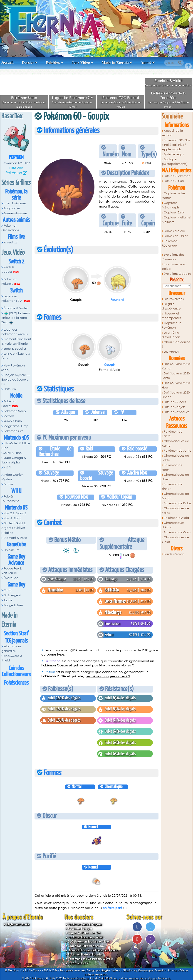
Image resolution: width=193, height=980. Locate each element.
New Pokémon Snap (13, 368)
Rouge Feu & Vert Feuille (12, 571)
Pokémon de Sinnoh (172, 486)
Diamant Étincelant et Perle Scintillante (93, 950)
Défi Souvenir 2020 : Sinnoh (177, 395)
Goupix (110, 365)
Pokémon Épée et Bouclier (85, 954)
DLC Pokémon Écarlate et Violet (89, 942)
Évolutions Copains (177, 274)
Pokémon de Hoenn (172, 467)
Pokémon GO (13, 431)
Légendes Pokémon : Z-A (73, 98)
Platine (8, 533)
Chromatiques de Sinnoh (176, 496)
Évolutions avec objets (174, 266)
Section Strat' (16, 634)
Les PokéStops (174, 299)
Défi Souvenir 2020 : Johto (177, 376)
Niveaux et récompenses (171, 316)
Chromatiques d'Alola (173, 525)
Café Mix (10, 389)
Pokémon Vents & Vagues (85, 924)
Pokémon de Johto (178, 451)
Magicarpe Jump (16, 426)
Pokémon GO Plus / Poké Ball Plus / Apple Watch (176, 145)
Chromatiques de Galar (176, 540)
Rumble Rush (13, 421)
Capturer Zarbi (174, 212)
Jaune (8, 600)
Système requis (174, 154)
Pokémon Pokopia (9, 281)
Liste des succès (175, 402)
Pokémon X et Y (78, 963)
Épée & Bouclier (15, 349)
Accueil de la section (173, 133)
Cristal (8, 590)
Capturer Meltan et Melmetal (177, 220)
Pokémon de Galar (178, 532)
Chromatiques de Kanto (176, 443)
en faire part (112, 908)
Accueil (7, 62)
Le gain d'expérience (171, 306)
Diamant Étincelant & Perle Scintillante (16, 341)
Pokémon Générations (10, 228)
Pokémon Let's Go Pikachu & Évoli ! (90, 959)
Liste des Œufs (174, 181)
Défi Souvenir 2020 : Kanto (177, 366)
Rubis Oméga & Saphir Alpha (14, 460)
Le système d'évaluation (171, 335)
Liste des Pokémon (15, 170)
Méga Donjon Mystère (12, 477)
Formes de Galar (176, 236)
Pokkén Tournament (10, 499)
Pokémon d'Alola (176, 518)
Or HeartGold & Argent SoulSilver (14, 526)
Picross (8, 484)
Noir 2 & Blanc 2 (15, 513)
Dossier (28, 63)
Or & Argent (12, 595)
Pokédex (53, 63)
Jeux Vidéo (81, 63)
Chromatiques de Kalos (176, 511)
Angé (105, 970)
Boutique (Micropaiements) (175, 162)
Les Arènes (171, 352)
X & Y (7, 467)
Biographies (12, 208)
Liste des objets (174, 407)
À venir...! (10, 242)
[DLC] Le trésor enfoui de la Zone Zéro (16, 318)
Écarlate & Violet (168, 81)
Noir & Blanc (12, 518)
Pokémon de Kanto (172, 434)
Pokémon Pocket (9, 404)
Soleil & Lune (12, 453)
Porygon (16, 157)
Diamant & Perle (15, 538)
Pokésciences (16, 683)
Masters (9, 416)
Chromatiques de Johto (176, 458)
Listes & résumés (15, 203)
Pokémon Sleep (24, 98)
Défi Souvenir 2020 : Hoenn (177, 385)
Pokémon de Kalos (177, 503)
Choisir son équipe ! (176, 344)
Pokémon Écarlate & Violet (85, 937)
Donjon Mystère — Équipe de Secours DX (16, 380)
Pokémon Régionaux (170, 243)
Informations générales (11, 649)
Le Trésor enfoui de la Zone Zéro (168, 95)
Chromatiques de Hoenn (176, 477)
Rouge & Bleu (13, 605)
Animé (146, 63)
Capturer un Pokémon (172, 325)
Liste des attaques (176, 412)
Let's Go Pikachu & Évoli (16, 356)
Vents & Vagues (8, 269)
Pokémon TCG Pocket (121, 98)
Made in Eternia (115, 63)
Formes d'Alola (174, 231)
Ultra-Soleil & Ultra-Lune (16, 446)
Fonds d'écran (174, 554)
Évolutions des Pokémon (173, 257)
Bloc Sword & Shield (12, 658)
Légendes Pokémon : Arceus (15, 332)
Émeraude (11, 578)
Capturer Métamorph (170, 205)
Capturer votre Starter (173, 196)
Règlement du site (18, 924)
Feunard (117, 300)
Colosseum (11, 550)
